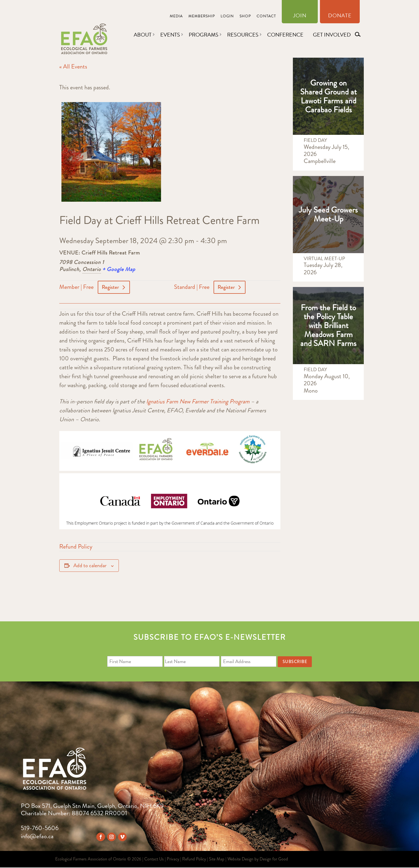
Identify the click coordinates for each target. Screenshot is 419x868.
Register (111, 287)
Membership (202, 17)
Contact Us (154, 859)
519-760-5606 (40, 829)
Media (176, 17)
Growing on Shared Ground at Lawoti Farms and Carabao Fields (328, 96)
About (143, 35)
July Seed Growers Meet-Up (328, 214)
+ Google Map (119, 269)
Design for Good (274, 859)
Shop (245, 17)
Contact (266, 17)
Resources (243, 35)
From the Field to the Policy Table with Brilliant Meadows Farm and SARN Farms (328, 325)
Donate (340, 17)
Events (170, 35)
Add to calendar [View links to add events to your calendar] (90, 566)
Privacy (173, 859)
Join (300, 17)
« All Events (73, 66)
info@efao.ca (37, 837)
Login (227, 17)
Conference (285, 35)
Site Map (217, 859)
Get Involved (332, 35)
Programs (204, 35)
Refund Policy (76, 547)
